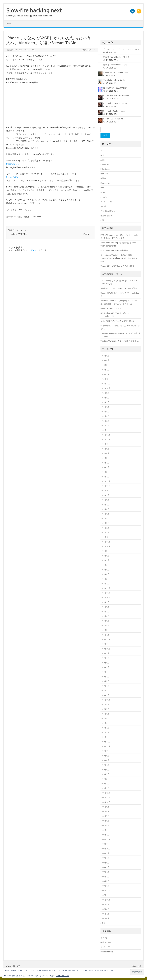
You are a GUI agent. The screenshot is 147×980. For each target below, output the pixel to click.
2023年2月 (105, 528)
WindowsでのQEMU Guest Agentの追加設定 (119, 288)
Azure (103, 160)
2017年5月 (105, 709)
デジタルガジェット (109, 211)
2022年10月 (105, 546)
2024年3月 (105, 467)
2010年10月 (105, 751)
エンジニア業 (106, 202)
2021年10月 (105, 597)
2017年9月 (105, 704)
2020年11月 (105, 644)
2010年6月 (105, 770)
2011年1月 (105, 737)
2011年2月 (105, 732)
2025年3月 (105, 421)
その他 (103, 206)
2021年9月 (105, 602)
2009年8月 (105, 811)
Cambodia (105, 164)
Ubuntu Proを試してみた (111, 308)
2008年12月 (105, 839)
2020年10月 (105, 649)
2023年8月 (105, 500)
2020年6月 (105, 663)
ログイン (32, 250)
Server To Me (12, 177)
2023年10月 (105, 490)
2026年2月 (105, 370)
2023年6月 (105, 509)
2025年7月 (105, 402)
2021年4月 (105, 625)
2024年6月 (105, 453)
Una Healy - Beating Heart (114, 111)
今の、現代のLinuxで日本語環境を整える (118, 321)
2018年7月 (105, 686)
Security (104, 197)
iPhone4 (88, 234)
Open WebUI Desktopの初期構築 (114, 250)
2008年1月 (105, 886)
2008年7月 (105, 858)
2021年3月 (105, 630)
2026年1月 (105, 374)
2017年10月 (105, 700)
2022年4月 (105, 574)
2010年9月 (105, 756)
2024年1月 (105, 477)
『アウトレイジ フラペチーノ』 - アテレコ (121, 49)
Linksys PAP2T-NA (18, 234)
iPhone (38, 217)
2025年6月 (105, 407)
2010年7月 (105, 765)
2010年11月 (105, 746)
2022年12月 (105, 537)
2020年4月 (105, 672)
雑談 (102, 220)
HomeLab (105, 174)
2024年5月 (105, 458)
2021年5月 (105, 621)
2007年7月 (105, 914)
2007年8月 (105, 909)
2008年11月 (105, 844)
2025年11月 (105, 383)
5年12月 (104, 923)
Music (103, 192)
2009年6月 (105, 821)
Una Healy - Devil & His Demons (116, 95)
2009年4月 (105, 830)
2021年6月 (105, 616)
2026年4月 (105, 360)
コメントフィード (108, 947)
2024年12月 (105, 435)
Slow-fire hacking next (34, 10)
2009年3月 (105, 835)
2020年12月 (105, 639)
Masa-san (18, 50)
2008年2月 (105, 881)
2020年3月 (105, 676)
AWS (102, 155)
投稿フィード (106, 942)
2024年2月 (105, 472)
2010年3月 (105, 779)
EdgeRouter (105, 169)
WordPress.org (107, 952)
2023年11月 (105, 486)
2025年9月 (105, 393)
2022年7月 (105, 560)
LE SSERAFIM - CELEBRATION (115, 88)
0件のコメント (89, 50)
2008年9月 (105, 853)
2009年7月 (105, 816)
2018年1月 (105, 695)
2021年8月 (105, 607)
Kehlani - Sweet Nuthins (113, 119)
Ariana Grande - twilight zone (115, 72)
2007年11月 (105, 895)
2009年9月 (105, 807)
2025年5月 (105, 411)
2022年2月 (105, 583)
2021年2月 (105, 635)
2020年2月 (105, 681)
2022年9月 (105, 551)
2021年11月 (105, 593)
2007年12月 (105, 890)
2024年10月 (105, 444)
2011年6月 (105, 714)
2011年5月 (105, 718)
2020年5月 (105, 667)
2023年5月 (105, 514)
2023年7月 (105, 505)
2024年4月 (105, 463)
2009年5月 (105, 825)
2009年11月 (105, 797)
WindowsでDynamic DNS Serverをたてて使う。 (120, 341)
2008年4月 (105, 872)
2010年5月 (105, 774)
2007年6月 (105, 918)
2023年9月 (105, 495)
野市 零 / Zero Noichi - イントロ (116, 57)
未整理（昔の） (23, 217)
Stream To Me (12, 164)
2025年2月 (105, 425)
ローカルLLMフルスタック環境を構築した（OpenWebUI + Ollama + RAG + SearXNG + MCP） (119, 258)
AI (101, 150)
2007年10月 (105, 900)
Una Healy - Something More (115, 103)
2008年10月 (105, 848)
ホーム (9, 24)
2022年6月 (105, 565)
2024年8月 (105, 449)
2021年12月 (105, 588)
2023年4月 (105, 518)
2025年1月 (105, 430)
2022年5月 (105, 570)
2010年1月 (105, 788)
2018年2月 (105, 690)
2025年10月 (105, 388)
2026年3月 (105, 365)
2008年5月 (105, 867)
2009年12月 (105, 793)
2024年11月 (105, 439)
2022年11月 (105, 542)
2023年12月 (105, 481)
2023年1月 (105, 532)
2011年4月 (105, 723)
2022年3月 (105, 579)
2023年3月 (105, 523)
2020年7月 (105, 658)
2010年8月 (105, 760)
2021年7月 (105, 611)
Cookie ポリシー (62, 976)
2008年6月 (105, 863)
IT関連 (103, 178)
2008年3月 (105, 876)
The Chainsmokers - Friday (114, 80)
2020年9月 (105, 653)
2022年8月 (105, 556)
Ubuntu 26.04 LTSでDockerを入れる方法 (117, 266)
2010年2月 (105, 783)
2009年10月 (105, 802)
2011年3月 (105, 728)
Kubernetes (105, 183)
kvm (102, 188)
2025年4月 (105, 416)
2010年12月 (105, 742)
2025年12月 (105, 379)
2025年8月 (105, 398)
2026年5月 (105, 356)
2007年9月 (105, 904)
